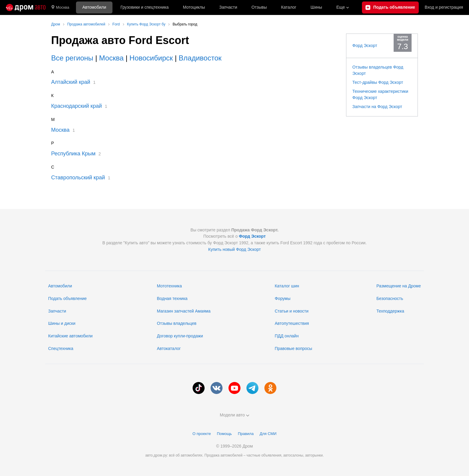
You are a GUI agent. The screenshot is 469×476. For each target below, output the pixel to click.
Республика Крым (73, 154)
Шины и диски (62, 323)
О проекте (202, 434)
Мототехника (169, 286)
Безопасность (390, 298)
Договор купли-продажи (180, 336)
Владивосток (200, 58)
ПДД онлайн (287, 336)
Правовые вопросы (293, 348)
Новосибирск (151, 58)
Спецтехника (61, 348)
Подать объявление (67, 298)
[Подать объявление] (390, 7)
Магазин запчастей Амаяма (184, 311)
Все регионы (72, 58)
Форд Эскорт (365, 46)
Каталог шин (287, 286)
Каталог (289, 7)
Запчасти (228, 7)
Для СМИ (268, 434)
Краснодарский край (77, 106)
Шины (316, 7)
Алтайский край (71, 82)
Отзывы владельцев (176, 323)
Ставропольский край (78, 178)
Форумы (283, 298)
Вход (444, 7)
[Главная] (26, 7)
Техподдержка (390, 311)
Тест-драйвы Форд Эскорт (378, 82)
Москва (60, 7)
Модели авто (235, 415)
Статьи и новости (291, 311)
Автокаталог (169, 348)
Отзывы (259, 7)
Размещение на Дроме (399, 286)
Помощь (224, 434)
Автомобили (94, 7)
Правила (246, 434)
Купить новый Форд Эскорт (234, 249)
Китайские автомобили (70, 336)
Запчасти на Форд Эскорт (377, 107)
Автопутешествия (292, 323)
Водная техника (172, 298)
